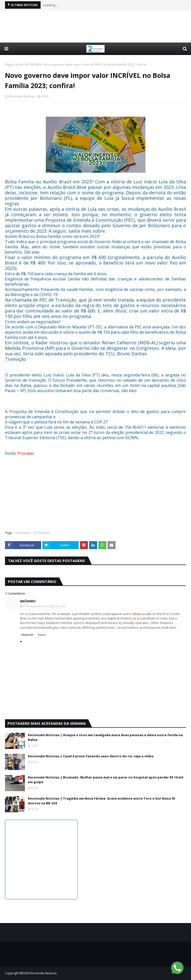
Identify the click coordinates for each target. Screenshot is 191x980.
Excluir (42, 635)
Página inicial (14, 65)
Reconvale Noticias (22, 96)
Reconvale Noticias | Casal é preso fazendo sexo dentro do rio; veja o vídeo (91, 756)
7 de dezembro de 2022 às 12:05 (44, 606)
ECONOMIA (34, 65)
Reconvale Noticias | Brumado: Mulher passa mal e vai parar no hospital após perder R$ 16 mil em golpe (106, 780)
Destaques (23, 533)
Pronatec (26, 453)
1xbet (136, 614)
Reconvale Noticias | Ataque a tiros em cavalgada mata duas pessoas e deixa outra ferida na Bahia (105, 737)
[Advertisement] (96, 26)
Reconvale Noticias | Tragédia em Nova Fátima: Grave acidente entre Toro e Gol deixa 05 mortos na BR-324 (101, 801)
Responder (28, 635)
